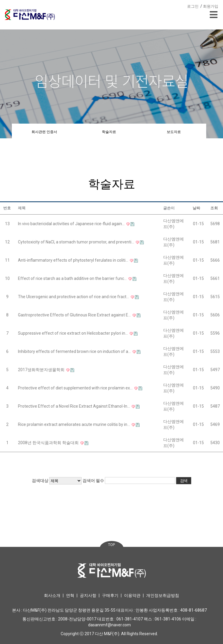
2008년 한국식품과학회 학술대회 (49, 443)
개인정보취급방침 (163, 595)
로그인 (193, 6)
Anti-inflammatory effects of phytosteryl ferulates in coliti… (73, 260)
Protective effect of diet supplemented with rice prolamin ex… (76, 388)
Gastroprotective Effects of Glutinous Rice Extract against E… (75, 315)
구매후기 (110, 595)
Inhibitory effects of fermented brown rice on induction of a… (75, 351)
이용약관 (132, 595)
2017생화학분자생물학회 (42, 370)
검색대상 (40, 481)
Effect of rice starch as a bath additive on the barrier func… (73, 278)
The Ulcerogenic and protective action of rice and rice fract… (74, 297)
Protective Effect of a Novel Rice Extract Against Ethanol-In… (74, 406)
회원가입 (211, 6)
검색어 (93, 481)
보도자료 (174, 132)
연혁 (70, 595)
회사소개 (52, 595)
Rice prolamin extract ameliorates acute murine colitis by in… (74, 424)
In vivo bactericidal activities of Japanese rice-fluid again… (72, 224)
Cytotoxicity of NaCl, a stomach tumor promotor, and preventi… (76, 242)
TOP (111, 545)
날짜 (196, 208)
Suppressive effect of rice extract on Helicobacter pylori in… (73, 333)
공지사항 (88, 595)
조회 (214, 208)
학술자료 (109, 132)
